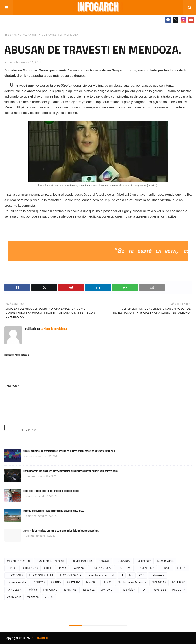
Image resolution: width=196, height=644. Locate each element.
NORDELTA (159, 583)
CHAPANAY (31, 568)
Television (129, 590)
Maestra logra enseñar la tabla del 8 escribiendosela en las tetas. (53, 511)
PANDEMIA (14, 590)
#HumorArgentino (19, 561)
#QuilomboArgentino (50, 561)
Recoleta (89, 590)
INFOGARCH (39, 638)
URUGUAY (178, 590)
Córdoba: (79, 568)
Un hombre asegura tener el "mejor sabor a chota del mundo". (52, 491)
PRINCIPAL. (70, 590)
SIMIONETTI (108, 590)
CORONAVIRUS (101, 568)
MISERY (56, 583)
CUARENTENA (145, 568)
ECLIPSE (182, 568)
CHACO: (12, 568)
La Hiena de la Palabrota (53, 329)
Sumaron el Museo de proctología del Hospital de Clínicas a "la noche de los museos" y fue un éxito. (70, 451)
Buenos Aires (165, 561)
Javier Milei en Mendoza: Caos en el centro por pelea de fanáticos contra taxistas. (61, 531)
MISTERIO (74, 583)
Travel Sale (159, 590)
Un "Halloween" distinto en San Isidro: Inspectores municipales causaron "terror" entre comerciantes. (71, 471)
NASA (108, 583)
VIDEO (49, 597)
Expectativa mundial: (101, 575)
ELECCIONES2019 (70, 575)
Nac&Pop (92, 583)
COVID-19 (123, 568)
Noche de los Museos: (132, 583)
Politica (32, 590)
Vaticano (33, 597)
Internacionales (17, 583)
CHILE (48, 568)
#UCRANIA (123, 561)
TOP (144, 590)
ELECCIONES (15, 575)
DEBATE (166, 568)
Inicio (8, 35)
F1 (122, 575)
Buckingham (143, 561)
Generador (12, 386)
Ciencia (62, 568)
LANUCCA (39, 583)
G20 (142, 575)
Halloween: (158, 575)
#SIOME (104, 561)
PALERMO (179, 583)
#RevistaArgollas (81, 561)
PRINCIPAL (20, 35)
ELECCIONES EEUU (41, 575)
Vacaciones (14, 597)
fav (131, 575)
